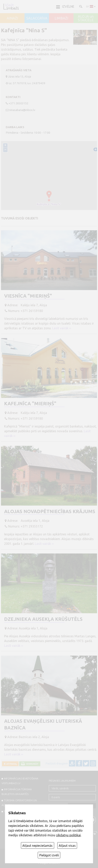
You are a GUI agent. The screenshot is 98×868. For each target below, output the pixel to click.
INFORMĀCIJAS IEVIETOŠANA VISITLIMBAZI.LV (20, 781)
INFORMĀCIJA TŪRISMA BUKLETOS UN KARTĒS (17, 792)
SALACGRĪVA (37, 18)
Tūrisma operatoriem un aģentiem (19, 803)
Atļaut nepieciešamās (37, 846)
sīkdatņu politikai (68, 835)
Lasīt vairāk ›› (62, 328)
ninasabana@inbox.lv (22, 110)
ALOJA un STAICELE (86, 18)
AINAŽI (12, 18)
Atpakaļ (11, 764)
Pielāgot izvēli (49, 855)
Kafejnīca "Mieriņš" (30, 404)
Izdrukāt (32, 764)
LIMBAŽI (61, 18)
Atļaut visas (67, 846)
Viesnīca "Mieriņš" (28, 296)
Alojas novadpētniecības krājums (50, 511)
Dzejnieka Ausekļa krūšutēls (43, 619)
